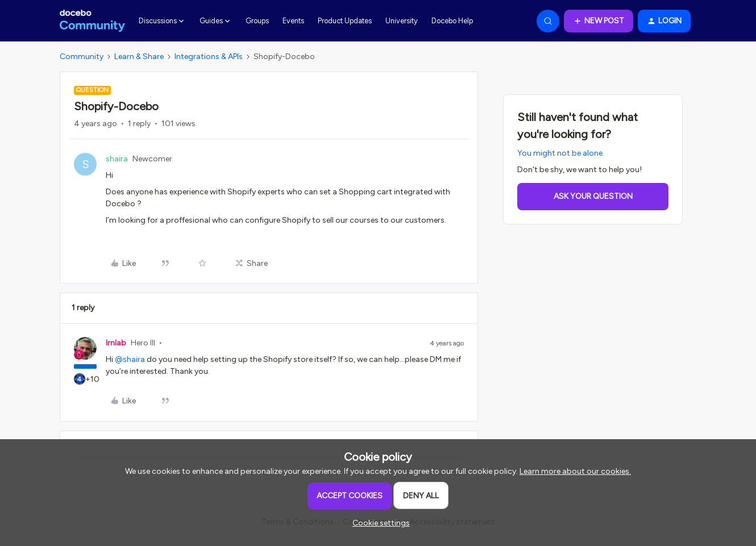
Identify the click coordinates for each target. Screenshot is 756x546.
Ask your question (593, 196)
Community (82, 57)
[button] (599, 21)
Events (293, 21)
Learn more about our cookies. (575, 471)
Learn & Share (139, 57)
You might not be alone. (561, 153)
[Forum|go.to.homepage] (92, 21)
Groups (257, 21)
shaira (117, 159)
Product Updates (345, 21)
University (402, 21)
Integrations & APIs (209, 57)
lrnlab (116, 343)
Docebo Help (452, 21)
